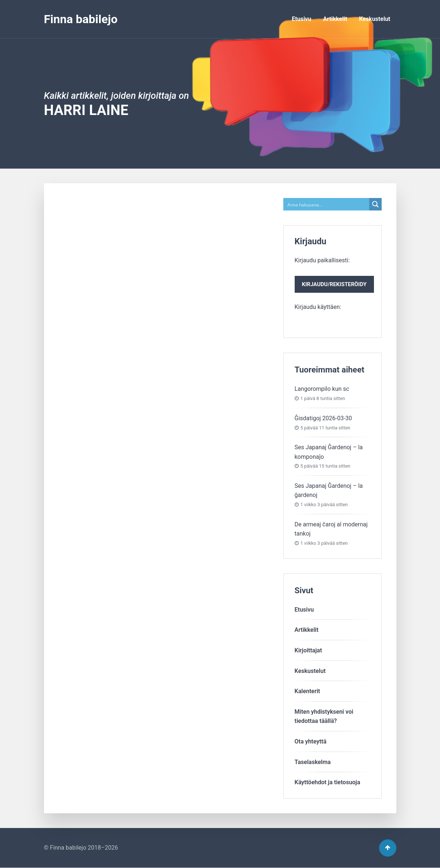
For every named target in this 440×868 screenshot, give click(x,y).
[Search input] (327, 204)
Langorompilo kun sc (322, 389)
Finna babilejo (81, 19)
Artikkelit (335, 19)
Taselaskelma (313, 762)
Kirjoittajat (308, 650)
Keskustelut (374, 19)
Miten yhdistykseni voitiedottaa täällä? (324, 716)
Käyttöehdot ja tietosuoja (328, 782)
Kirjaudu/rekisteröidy (334, 284)
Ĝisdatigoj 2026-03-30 (323, 418)
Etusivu (301, 19)
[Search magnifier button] (375, 204)
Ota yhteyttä (311, 741)
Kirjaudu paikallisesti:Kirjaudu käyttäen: (334, 284)
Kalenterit (308, 691)
